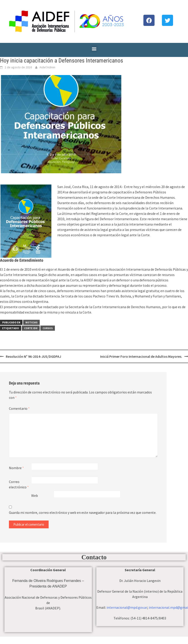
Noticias (31, 322)
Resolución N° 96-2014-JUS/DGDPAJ (33, 356)
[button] (94, 49)
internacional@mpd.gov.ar (127, 607)
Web (35, 496)
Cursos (48, 328)
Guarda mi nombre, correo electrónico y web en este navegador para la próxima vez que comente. (83, 512)
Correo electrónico (19, 484)
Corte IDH (31, 328)
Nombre (16, 468)
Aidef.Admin (47, 67)
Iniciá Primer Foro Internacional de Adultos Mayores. (141, 356)
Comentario (19, 408)
